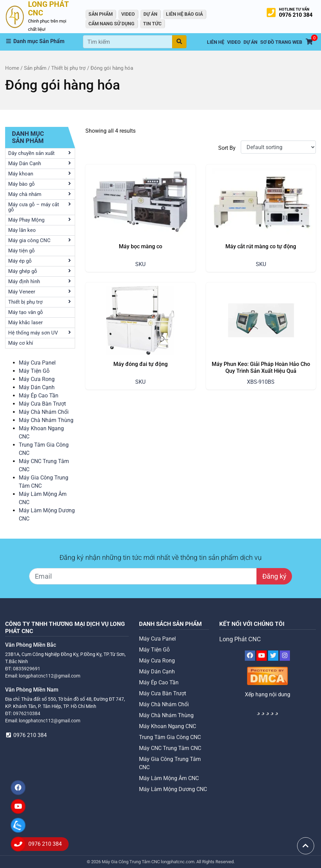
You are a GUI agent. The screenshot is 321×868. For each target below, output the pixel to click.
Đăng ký (274, 576)
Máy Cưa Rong (37, 379)
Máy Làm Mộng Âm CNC (169, 778)
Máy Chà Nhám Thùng (46, 420)
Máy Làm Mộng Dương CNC (173, 789)
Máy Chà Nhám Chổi (44, 412)
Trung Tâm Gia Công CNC (170, 737)
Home (12, 68)
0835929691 (27, 669)
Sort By (227, 148)
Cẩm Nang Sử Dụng (111, 24)
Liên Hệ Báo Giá (184, 14)
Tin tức (152, 24)
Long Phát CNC (240, 639)
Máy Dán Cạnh (37, 387)
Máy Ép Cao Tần (39, 396)
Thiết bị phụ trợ (68, 68)
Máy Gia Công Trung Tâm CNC (131, 862)
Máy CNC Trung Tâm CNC (170, 748)
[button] (44, 41)
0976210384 (27, 713)
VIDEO (128, 14)
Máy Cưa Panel (37, 363)
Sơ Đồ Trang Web (281, 42)
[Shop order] (278, 147)
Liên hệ (216, 42)
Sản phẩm (35, 68)
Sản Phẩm (101, 14)
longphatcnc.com (178, 862)
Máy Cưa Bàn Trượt (42, 404)
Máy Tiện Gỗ (34, 371)
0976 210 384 (296, 15)
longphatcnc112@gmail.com (50, 676)
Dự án (150, 14)
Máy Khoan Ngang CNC (168, 726)
